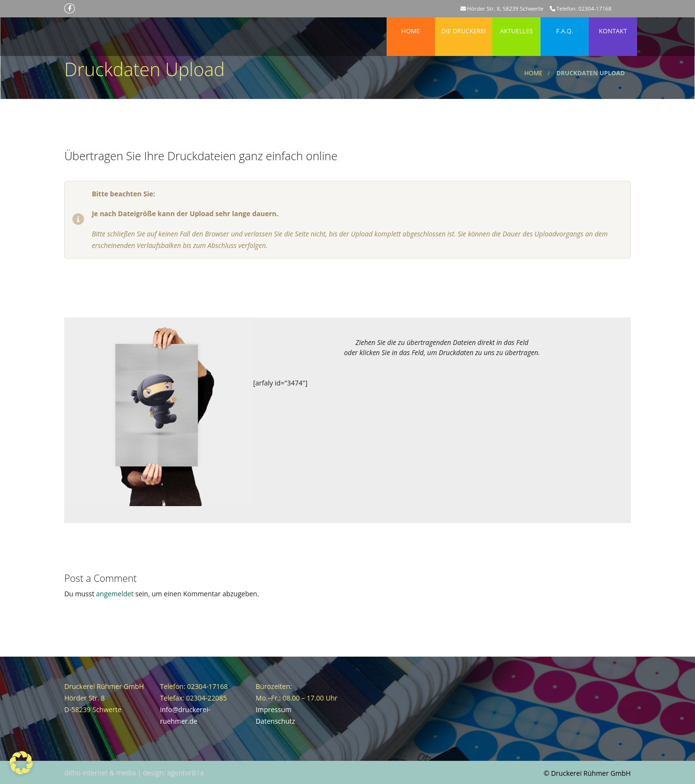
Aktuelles (516, 26)
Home (411, 26)
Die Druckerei (464, 26)
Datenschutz (275, 721)
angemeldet (115, 594)
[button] (21, 763)
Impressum (274, 709)
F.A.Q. (565, 26)
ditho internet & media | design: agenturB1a (134, 773)
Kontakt (613, 26)
